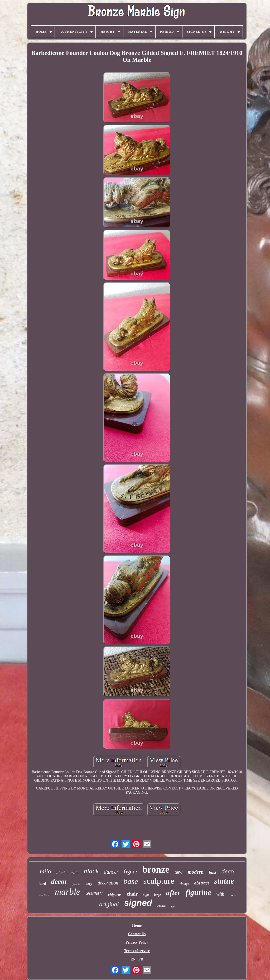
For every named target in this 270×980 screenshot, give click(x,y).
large (157, 895)
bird (43, 884)
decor (59, 882)
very (89, 883)
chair (132, 894)
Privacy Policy (137, 942)
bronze (156, 870)
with (220, 894)
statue (224, 881)
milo (45, 871)
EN (133, 959)
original (109, 904)
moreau (43, 895)
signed (138, 903)
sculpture (159, 881)
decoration (108, 883)
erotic (162, 906)
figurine (198, 892)
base (131, 881)
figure (130, 872)
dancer (111, 872)
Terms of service (137, 951)
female (76, 884)
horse (233, 895)
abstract (202, 883)
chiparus (115, 895)
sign (146, 895)
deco (228, 871)
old (173, 907)
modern (196, 872)
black (91, 871)
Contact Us (137, 934)
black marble (67, 872)
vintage (184, 884)
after (173, 893)
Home (137, 926)
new (179, 872)
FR (141, 959)
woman (94, 894)
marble (67, 892)
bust (213, 872)
